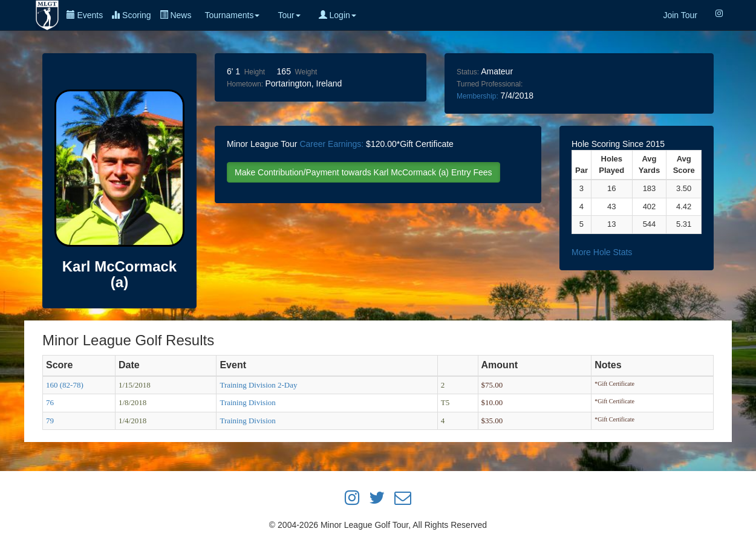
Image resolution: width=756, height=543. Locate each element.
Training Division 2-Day (258, 385)
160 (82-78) (65, 385)
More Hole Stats (602, 252)
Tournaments (232, 15)
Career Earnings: (331, 144)
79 (50, 421)
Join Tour (680, 15)
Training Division (247, 402)
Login (337, 15)
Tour (289, 15)
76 (50, 402)
